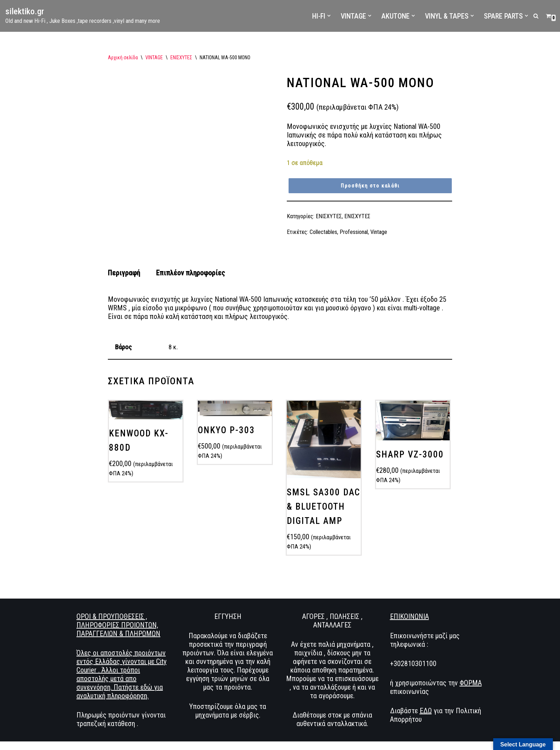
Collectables (323, 232)
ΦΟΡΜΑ (471, 683)
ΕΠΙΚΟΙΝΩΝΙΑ (409, 616)
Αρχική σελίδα (123, 57)
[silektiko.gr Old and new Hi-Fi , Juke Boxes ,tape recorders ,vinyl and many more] (83, 16)
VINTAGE (154, 57)
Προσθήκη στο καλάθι (370, 186)
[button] (329, 16)
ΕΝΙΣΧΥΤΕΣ (181, 57)
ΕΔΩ (426, 711)
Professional (354, 232)
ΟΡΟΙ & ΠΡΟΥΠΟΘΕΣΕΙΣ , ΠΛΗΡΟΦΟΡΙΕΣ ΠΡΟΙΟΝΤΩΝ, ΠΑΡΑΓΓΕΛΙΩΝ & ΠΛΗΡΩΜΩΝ (118, 625)
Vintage (379, 232)
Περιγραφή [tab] (124, 273)
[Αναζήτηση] (536, 16)
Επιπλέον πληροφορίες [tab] (191, 273)
